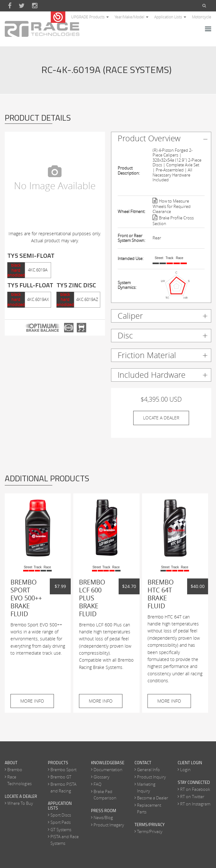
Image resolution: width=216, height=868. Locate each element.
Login (185, 770)
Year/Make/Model (131, 17)
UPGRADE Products (90, 17)
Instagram (35, 6)
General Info (148, 770)
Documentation (108, 770)
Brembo (15, 770)
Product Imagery (109, 825)
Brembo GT (61, 777)
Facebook (10, 6)
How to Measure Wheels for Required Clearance (172, 207)
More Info (32, 701)
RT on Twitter (192, 797)
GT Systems (61, 830)
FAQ (98, 784)
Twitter (22, 6)
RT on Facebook (195, 789)
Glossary (101, 777)
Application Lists (170, 17)
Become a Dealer (153, 798)
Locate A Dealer (161, 418)
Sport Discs (61, 815)
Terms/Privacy (150, 831)
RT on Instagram (195, 804)
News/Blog (103, 818)
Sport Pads (61, 822)
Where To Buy (20, 803)
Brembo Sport (63, 770)
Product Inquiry (151, 777)
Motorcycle (202, 17)
